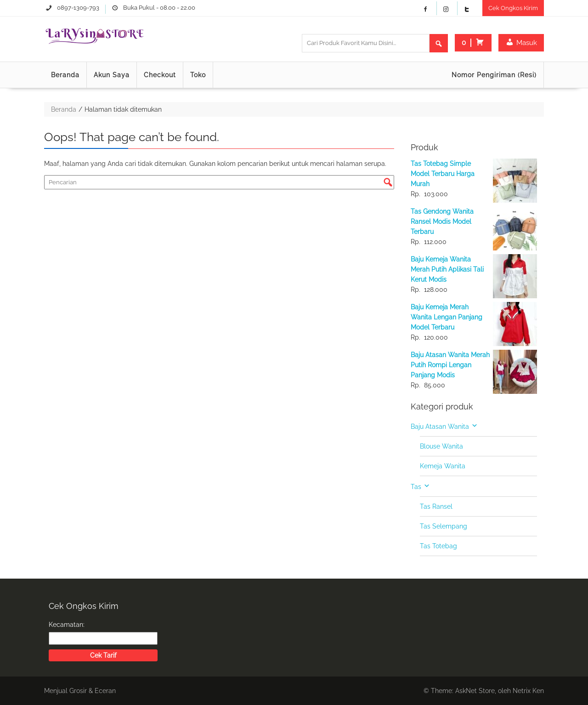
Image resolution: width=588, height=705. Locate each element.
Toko (198, 75)
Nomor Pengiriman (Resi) (494, 75)
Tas (416, 487)
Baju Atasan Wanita (440, 426)
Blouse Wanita (441, 446)
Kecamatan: (67, 625)
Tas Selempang (444, 526)
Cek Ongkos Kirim (513, 8)
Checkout (160, 75)
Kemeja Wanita (443, 466)
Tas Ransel (436, 506)
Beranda (65, 75)
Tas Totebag (438, 546)
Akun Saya (112, 75)
